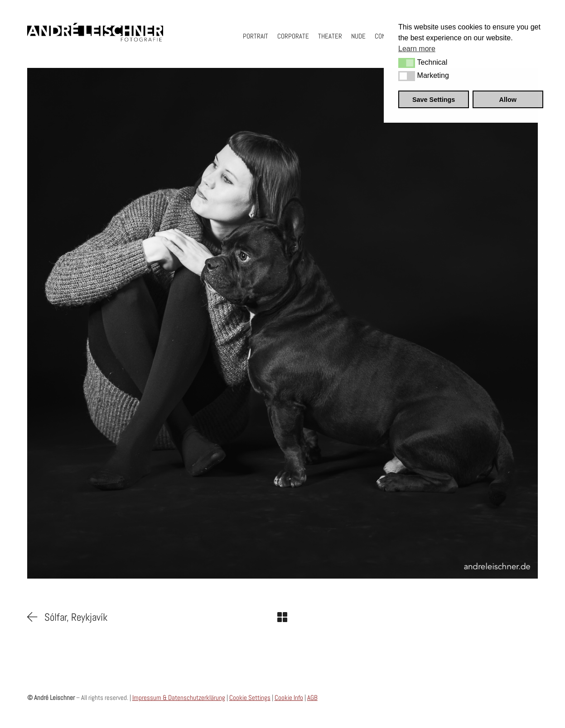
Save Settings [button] (434, 100)
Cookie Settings (250, 697)
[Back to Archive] (282, 617)
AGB (312, 697)
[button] (407, 63)
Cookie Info (289, 697)
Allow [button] (508, 100)
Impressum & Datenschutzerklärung (179, 697)
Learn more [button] (417, 49)
